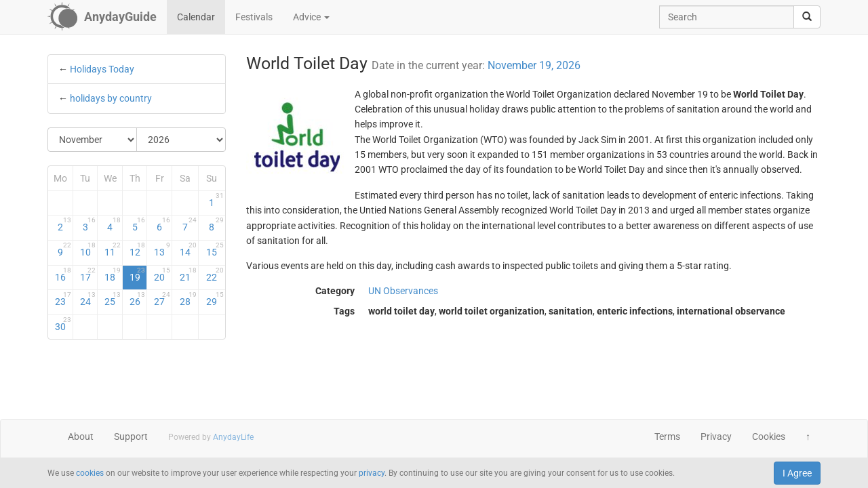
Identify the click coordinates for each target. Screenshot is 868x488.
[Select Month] (93, 140)
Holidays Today (102, 69)
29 (215, 299)
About (81, 436)
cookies (90, 473)
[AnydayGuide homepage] (102, 17)
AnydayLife (233, 437)
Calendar (196, 17)
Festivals (254, 17)
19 (138, 274)
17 (88, 274)
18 (113, 274)
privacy (372, 473)
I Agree (797, 473)
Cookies (769, 436)
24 (88, 299)
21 (188, 274)
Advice (311, 17)
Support (131, 436)
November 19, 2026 (534, 65)
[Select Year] (181, 140)
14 (188, 249)
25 (113, 299)
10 (88, 249)
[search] (807, 17)
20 (162, 274)
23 (63, 299)
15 (215, 249)
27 (162, 299)
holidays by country (111, 98)
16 (63, 274)
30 (63, 324)
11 (113, 249)
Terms (667, 436)
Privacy (716, 436)
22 (215, 274)
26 (138, 299)
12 (138, 249)
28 (188, 299)
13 (162, 249)
